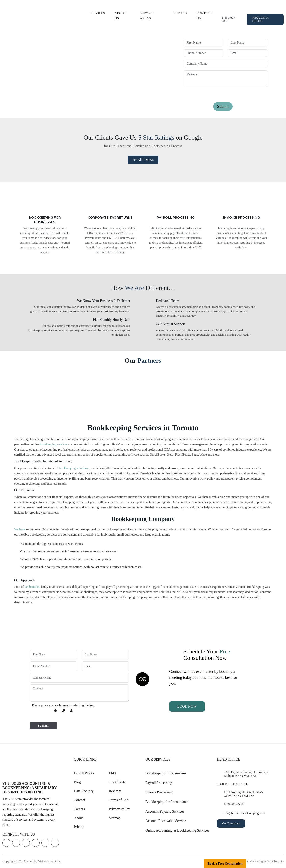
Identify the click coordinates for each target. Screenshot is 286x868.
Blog (77, 782)
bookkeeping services (54, 444)
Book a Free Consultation (225, 864)
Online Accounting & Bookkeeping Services (177, 830)
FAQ (112, 773)
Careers (79, 809)
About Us (120, 16)
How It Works (84, 773)
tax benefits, (32, 587)
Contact (79, 800)
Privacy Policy (119, 809)
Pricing (180, 13)
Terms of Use (118, 800)
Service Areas (147, 16)
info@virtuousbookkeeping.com (244, 813)
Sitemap (115, 818)
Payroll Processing (159, 783)
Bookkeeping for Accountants (167, 802)
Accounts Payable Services (165, 811)
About (78, 818)
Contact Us (204, 16)
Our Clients (117, 782)
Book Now (187, 706)
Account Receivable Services (166, 821)
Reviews (115, 791)
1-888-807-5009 (229, 19)
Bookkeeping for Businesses (166, 773)
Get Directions (231, 823)
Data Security (84, 791)
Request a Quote (260, 19)
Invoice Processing (159, 792)
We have (20, 529)
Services (97, 13)
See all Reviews (143, 160)
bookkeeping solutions (74, 468)
